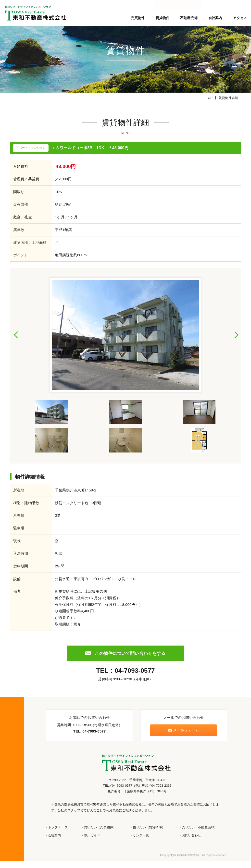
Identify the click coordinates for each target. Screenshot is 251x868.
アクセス (240, 18)
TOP (209, 105)
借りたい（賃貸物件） (149, 834)
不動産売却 (189, 18)
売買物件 (138, 18)
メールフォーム (183, 737)
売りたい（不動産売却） (200, 834)
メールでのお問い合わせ (226, 5)
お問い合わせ (192, 842)
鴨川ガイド (92, 842)
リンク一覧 (141, 842)
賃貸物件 (163, 18)
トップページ (58, 834)
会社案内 (215, 18)
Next (236, 342)
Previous (16, 342)
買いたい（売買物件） (100, 834)
